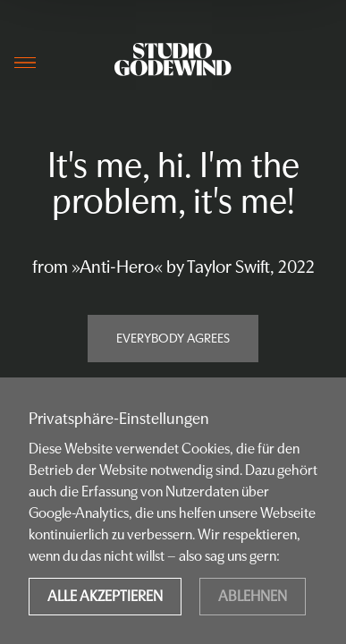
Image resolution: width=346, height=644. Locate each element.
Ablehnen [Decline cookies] (253, 596)
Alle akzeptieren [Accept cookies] (105, 596)
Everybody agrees (173, 338)
